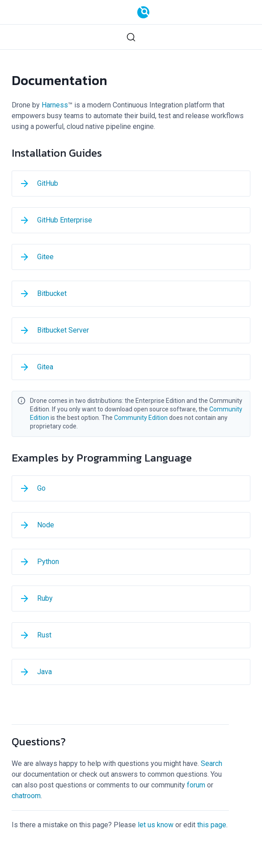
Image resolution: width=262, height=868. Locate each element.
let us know (156, 825)
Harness (55, 105)
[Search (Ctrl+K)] (131, 37)
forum (196, 785)
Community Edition (141, 418)
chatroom (26, 796)
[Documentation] (143, 12)
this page (212, 825)
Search (211, 763)
